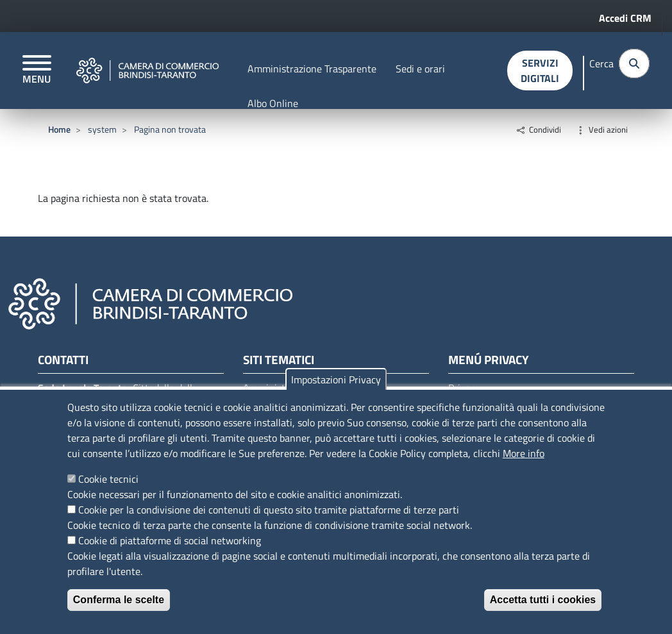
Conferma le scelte (119, 600)
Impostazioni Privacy (336, 380)
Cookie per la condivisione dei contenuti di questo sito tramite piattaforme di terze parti (269, 510)
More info (524, 453)
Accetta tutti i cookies (543, 600)
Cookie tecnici (108, 479)
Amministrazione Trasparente (312, 69)
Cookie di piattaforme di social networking (170, 540)
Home (59, 129)
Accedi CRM (625, 18)
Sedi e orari (420, 69)
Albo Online (273, 103)
